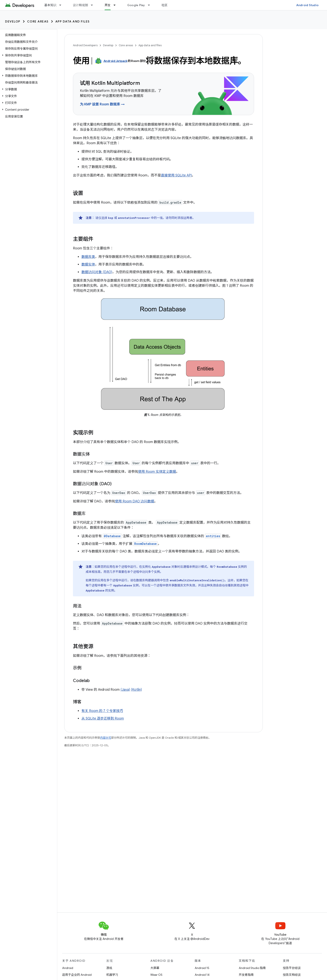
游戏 (109, 968)
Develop (13, 21)
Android (68, 968)
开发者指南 (246, 975)
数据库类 (88, 257)
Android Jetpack (115, 61)
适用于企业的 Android (77, 975)
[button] (28, 55)
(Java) (125, 690)
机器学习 (112, 975)
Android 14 (202, 975)
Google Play (136, 5)
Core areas (38, 21)
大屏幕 (155, 968)
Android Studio (307, 5)
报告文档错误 (292, 975)
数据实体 (88, 264)
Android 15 (202, 968)
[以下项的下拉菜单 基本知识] (62, 5)
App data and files (73, 21)
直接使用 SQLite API (176, 175)
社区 (165, 5)
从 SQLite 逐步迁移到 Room (103, 719)
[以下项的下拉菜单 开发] (116, 5)
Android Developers (85, 45)
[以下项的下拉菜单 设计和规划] (94, 5)
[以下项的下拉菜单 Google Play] (151, 5)
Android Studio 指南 (252, 968)
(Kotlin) (136, 690)
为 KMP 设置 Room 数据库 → (102, 104)
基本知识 (50, 5)
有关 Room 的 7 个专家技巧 (102, 711)
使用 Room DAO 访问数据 (135, 501)
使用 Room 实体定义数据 (157, 472)
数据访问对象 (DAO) (97, 272)
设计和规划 (80, 5)
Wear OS (156, 975)
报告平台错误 (292, 968)
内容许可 (106, 738)
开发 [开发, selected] (108, 5)
